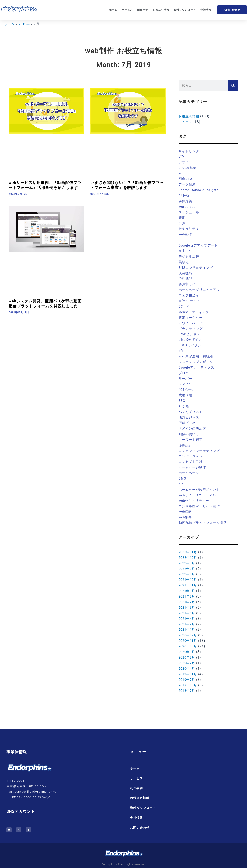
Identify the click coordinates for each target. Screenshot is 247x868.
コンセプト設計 (191, 458)
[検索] (233, 85)
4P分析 (184, 195)
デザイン (186, 162)
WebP (183, 173)
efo (181, 348)
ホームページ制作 (193, 463)
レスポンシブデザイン (197, 359)
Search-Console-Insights (199, 189)
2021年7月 (188, 597)
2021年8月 (188, 591)
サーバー (186, 376)
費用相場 (186, 392)
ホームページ (189, 469)
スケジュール (189, 211)
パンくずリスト (191, 409)
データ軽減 (188, 184)
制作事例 (143, 10)
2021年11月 (189, 580)
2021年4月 (188, 613)
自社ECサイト (190, 299)
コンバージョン (191, 452)
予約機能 (186, 277)
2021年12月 (189, 575)
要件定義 (186, 200)
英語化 (184, 261)
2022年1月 (188, 569)
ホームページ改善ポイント (200, 485)
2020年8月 (188, 651)
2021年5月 (188, 607)
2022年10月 (189, 553)
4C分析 (184, 403)
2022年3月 (188, 558)
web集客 (186, 513)
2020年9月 (188, 646)
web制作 (186, 233)
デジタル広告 (189, 255)
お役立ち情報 (161, 10)
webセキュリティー (195, 496)
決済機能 (186, 271)
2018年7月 (188, 684)
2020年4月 (188, 662)
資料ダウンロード (185, 10)
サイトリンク (189, 151)
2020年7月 (188, 657)
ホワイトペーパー (193, 321)
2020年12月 (189, 630)
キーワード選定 (191, 436)
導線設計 (186, 441)
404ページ (187, 386)
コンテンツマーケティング (200, 447)
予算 (182, 222)
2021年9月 (188, 586)
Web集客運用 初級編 (197, 354)
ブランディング (191, 326)
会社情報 (206, 10)
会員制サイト (189, 282)
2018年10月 (189, 679)
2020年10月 (189, 640)
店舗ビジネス (189, 419)
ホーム (113, 10)
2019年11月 (189, 668)
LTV (182, 156)
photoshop (188, 167)
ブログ (184, 370)
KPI (181, 480)
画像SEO (186, 178)
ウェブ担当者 (189, 293)
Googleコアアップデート (199, 244)
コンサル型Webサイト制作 (200, 502)
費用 (182, 217)
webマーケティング (195, 310)
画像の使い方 (189, 430)
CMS (183, 474)
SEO (182, 398)
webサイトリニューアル (198, 491)
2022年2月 (188, 564)
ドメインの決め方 (193, 425)
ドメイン (186, 381)
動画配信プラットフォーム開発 (204, 518)
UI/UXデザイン (191, 337)
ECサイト (186, 304)
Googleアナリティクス (197, 365)
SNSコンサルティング (197, 266)
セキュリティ (189, 228)
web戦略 (186, 507)
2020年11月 (189, 635)
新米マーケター (191, 315)
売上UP (185, 250)
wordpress (187, 206)
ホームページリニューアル (200, 288)
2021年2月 (188, 619)
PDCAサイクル (191, 343)
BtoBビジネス (190, 332)
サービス (127, 10)
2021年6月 (188, 602)
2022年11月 (189, 547)
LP (181, 238)
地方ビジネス (189, 414)
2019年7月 (188, 673)
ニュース (186, 122)
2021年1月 (188, 624)
